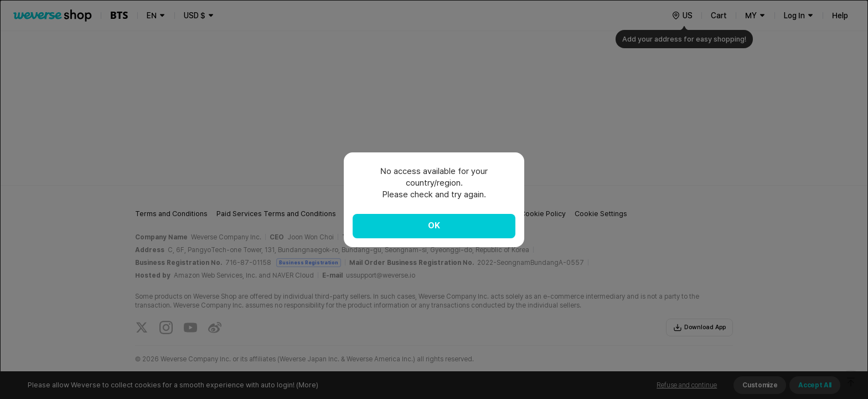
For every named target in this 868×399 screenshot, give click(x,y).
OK (434, 226)
